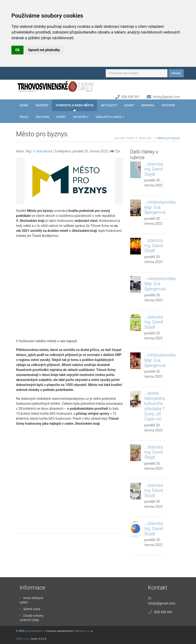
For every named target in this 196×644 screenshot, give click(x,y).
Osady (129, 105)
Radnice (42, 105)
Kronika (148, 105)
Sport (61, 117)
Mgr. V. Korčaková (39, 151)
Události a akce (110, 117)
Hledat (176, 73)
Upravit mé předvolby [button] (44, 50)
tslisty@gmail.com (167, 97)
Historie (168, 105)
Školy (24, 117)
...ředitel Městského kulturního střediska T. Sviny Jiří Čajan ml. (155, 406)
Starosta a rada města (75, 105)
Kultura (43, 117)
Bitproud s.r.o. (82, 631)
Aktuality (109, 105)
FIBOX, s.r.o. (23, 639)
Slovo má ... (147, 138)
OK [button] (17, 50)
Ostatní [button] (81, 117)
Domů (24, 105)
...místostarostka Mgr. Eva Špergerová (160, 207)
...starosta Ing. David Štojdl (154, 169)
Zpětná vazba (30, 609)
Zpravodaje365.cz (36, 631)
